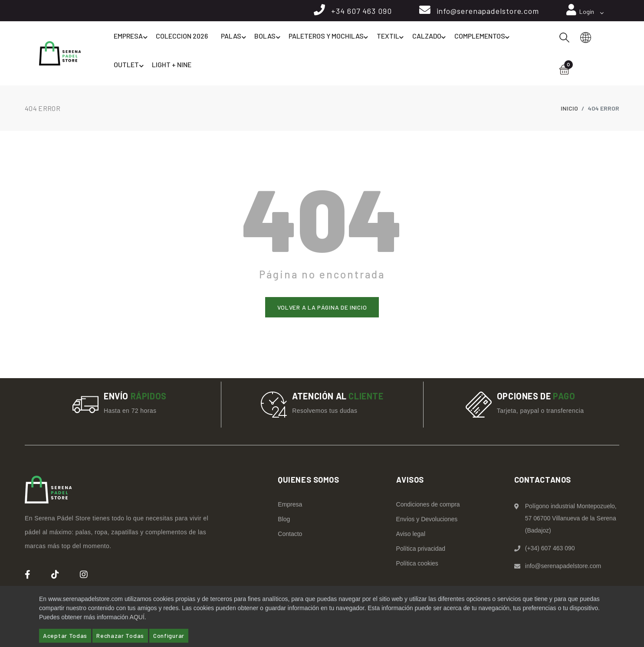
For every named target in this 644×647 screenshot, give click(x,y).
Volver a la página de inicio (322, 308)
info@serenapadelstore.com (486, 12)
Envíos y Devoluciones (427, 520)
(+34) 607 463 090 (550, 549)
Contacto (290, 535)
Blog (284, 520)
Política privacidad (421, 550)
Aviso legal (411, 535)
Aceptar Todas (65, 636)
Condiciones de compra (428, 506)
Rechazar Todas (120, 636)
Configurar (169, 636)
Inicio (569, 109)
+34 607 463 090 (359, 12)
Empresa (132, 40)
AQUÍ (137, 617)
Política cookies (417, 565)
